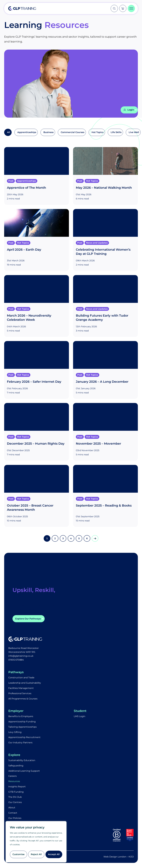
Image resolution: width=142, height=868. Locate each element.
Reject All (36, 854)
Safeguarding (16, 766)
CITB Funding (16, 793)
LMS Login (80, 717)
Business (48, 132)
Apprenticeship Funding (22, 722)
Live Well (134, 132)
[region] (36, 842)
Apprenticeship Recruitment (24, 738)
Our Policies (15, 819)
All (9, 132)
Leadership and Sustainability (25, 683)
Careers (12, 777)
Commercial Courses (73, 132)
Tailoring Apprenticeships (22, 727)
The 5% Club (15, 798)
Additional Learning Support (24, 771)
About (12, 808)
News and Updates (97, 243)
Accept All (54, 854)
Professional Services (20, 694)
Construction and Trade (21, 678)
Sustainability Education (22, 761)
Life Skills (116, 132)
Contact (13, 814)
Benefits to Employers (21, 717)
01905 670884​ (16, 660)
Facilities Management (21, 688)
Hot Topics (97, 132)
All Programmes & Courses (23, 699)
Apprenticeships (27, 132)
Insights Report (17, 787)
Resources (14, 782)
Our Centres (15, 803)
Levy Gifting (15, 733)
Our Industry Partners (20, 743)
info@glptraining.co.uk (21, 656)
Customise (19, 854)
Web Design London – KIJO (119, 858)
